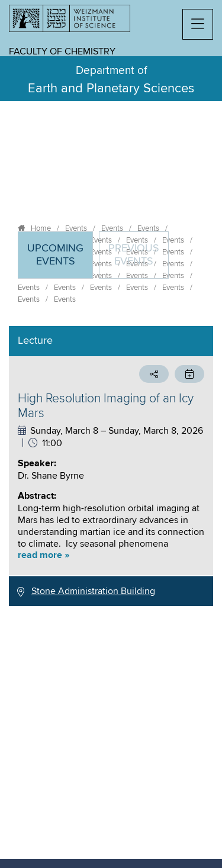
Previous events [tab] (134, 255)
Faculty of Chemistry (62, 51)
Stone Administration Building (93, 591)
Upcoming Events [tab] (60, 260)
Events (76, 228)
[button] (198, 24)
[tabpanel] (111, 466)
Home (41, 228)
